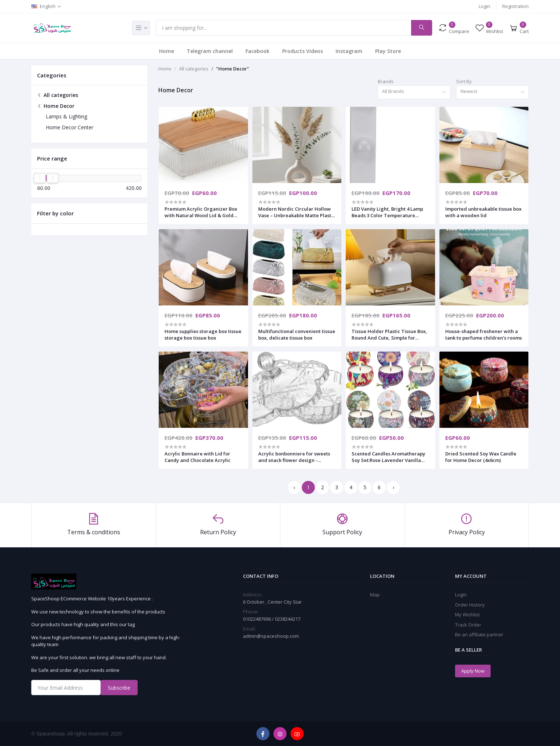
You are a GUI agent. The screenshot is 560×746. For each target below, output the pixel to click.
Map (375, 595)
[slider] (40, 178)
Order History (470, 605)
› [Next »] (393, 487)
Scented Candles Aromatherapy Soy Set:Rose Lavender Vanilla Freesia (388, 457)
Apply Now (473, 671)
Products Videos (303, 51)
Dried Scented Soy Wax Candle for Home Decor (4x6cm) (481, 457)
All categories (58, 95)
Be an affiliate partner (479, 634)
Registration (516, 6)
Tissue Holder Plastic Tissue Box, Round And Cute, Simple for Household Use (389, 335)
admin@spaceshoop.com (271, 636)
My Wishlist (467, 615)
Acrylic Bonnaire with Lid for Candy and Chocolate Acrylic (198, 457)
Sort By (464, 81)
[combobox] (414, 92)
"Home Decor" (233, 69)
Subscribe (119, 688)
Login (484, 6)
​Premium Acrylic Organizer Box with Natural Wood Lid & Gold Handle (201, 212)
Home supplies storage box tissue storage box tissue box (203, 335)
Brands (386, 81)
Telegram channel (210, 51)
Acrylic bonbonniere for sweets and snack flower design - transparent (294, 457)
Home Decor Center (70, 127)
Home (167, 51)
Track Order (468, 625)
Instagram (349, 51)
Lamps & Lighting (66, 116)
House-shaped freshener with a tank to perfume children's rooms (484, 335)
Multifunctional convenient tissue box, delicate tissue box (297, 335)
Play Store (388, 51)
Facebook (257, 51)
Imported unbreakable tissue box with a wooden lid (483, 212)
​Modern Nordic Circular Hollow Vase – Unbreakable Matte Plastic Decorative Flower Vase (297, 212)
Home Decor (56, 106)
